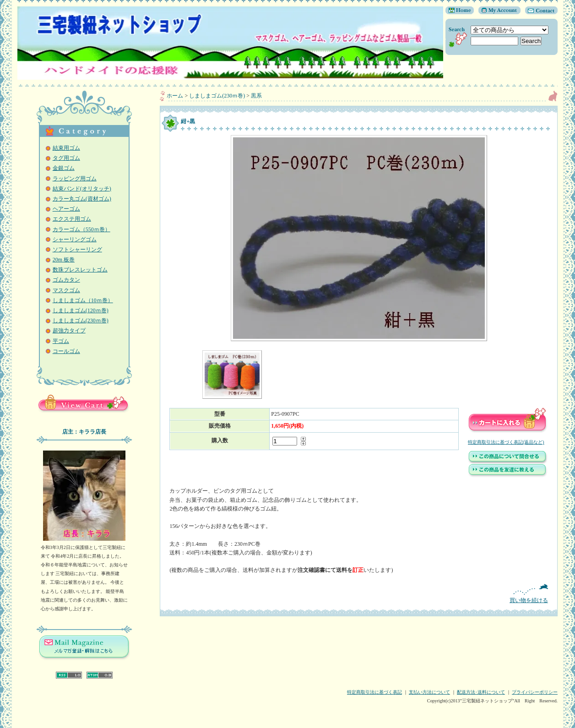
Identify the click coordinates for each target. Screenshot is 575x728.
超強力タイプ (69, 331)
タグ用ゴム (66, 158)
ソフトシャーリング (77, 250)
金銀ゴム (64, 168)
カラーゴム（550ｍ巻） (81, 229)
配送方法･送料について (481, 692)
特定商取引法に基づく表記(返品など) (506, 442)
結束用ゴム (66, 148)
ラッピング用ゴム (75, 179)
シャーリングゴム (75, 239)
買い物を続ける (359, 594)
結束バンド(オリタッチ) (82, 189)
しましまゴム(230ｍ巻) (81, 321)
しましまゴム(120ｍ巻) (81, 310)
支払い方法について (429, 692)
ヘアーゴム (66, 209)
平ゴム (61, 341)
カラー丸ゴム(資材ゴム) (82, 199)
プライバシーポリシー (535, 692)
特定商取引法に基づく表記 (374, 692)
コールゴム (66, 351)
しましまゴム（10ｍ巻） (83, 300)
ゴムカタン (66, 280)
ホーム (175, 96)
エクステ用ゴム (72, 219)
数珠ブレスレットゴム (80, 270)
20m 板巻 (64, 260)
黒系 (256, 96)
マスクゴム (66, 290)
